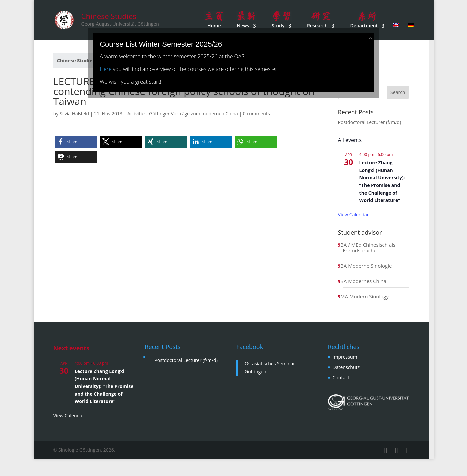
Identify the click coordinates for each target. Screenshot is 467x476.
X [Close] (370, 37)
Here (105, 69)
